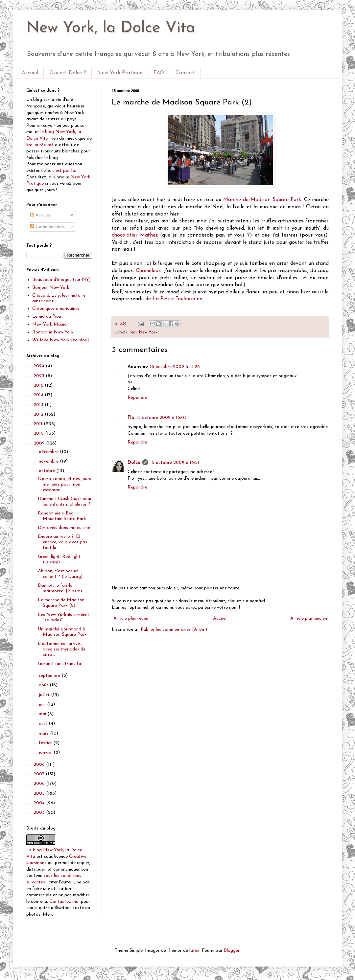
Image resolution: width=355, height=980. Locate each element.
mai (43, 714)
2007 (40, 774)
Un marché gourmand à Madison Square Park (62, 632)
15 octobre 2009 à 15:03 (162, 418)
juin (43, 705)
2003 (40, 813)
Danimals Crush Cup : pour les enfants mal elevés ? (65, 502)
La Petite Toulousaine (177, 299)
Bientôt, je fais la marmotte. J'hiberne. (61, 588)
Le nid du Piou (47, 317)
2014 (39, 395)
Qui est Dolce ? (68, 73)
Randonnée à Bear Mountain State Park (62, 516)
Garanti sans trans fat (60, 664)
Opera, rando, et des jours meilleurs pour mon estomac (64, 484)
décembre (49, 452)
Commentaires (47, 227)
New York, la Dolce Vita (111, 28)
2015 (39, 386)
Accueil (30, 73)
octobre (47, 471)
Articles (41, 215)
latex (194, 951)
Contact (185, 73)
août (44, 685)
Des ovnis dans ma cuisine (64, 528)
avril (44, 724)
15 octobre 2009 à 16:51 (175, 463)
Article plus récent (132, 618)
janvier (46, 752)
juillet (45, 695)
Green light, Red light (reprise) (59, 559)
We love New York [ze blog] (61, 340)
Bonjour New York (51, 288)
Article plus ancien (309, 618)
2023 (40, 376)
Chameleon (149, 271)
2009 (40, 443)
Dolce (134, 463)
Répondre (137, 398)
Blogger (232, 951)
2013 (39, 405)
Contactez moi (64, 902)
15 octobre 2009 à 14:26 (175, 367)
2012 (39, 414)
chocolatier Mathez (135, 235)
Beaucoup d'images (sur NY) (61, 280)
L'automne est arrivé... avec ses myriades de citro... (62, 649)
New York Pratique (120, 73)
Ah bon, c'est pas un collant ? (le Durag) (60, 574)
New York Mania (49, 324)
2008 (40, 765)
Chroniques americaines (56, 309)
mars (44, 733)
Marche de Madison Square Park (262, 200)
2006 (40, 784)
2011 (39, 424)
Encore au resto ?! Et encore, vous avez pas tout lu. (62, 542)
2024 (40, 366)
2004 (40, 803)
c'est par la (64, 171)
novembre (49, 461)
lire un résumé (40, 145)
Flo (131, 418)
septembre (50, 676)
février (46, 743)
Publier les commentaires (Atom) (174, 630)
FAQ (159, 73)
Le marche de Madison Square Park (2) (61, 603)
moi (133, 332)
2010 (39, 433)
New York (148, 332)
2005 (40, 794)
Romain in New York (53, 332)
